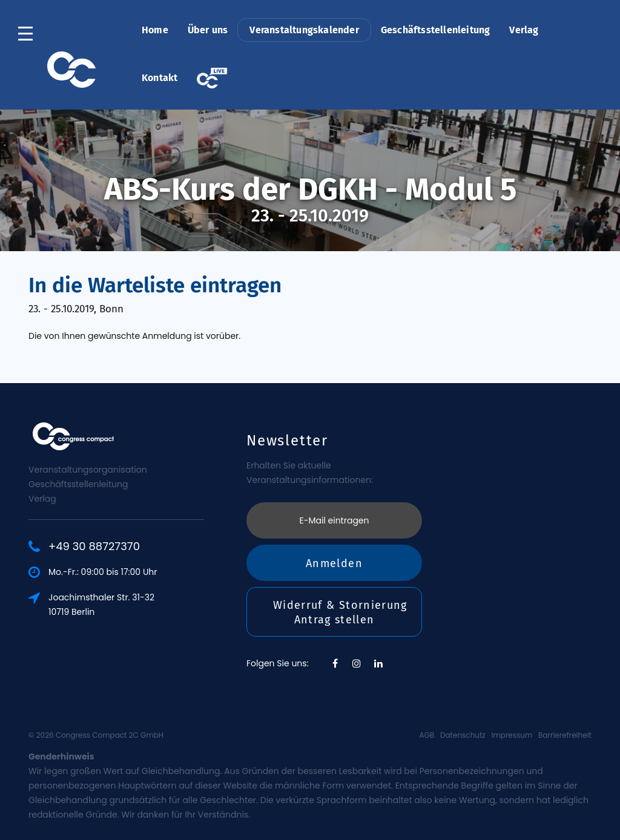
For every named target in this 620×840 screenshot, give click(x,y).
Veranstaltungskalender (304, 30)
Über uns (208, 30)
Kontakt (160, 78)
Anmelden (334, 561)
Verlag (524, 30)
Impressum (512, 735)
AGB (427, 735)
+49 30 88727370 (95, 546)
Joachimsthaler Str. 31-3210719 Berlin (103, 605)
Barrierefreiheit (565, 735)
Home (155, 30)
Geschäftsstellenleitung (436, 30)
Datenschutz (463, 735)
